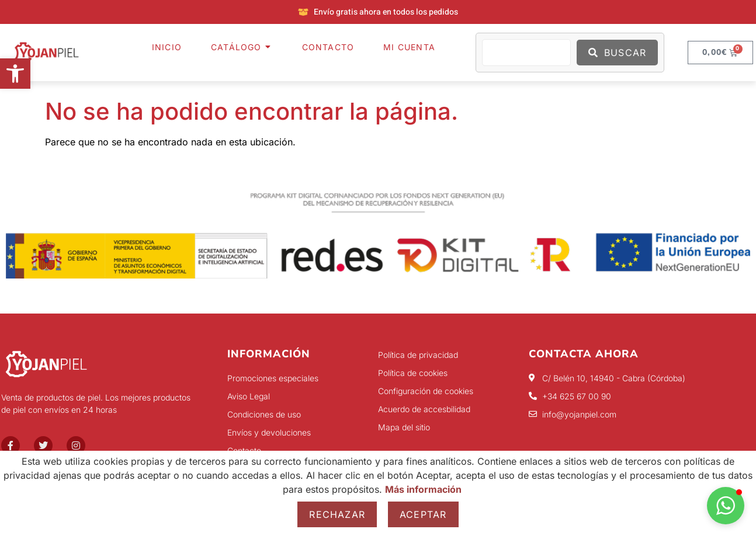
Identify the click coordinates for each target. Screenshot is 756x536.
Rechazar (337, 514)
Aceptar (423, 514)
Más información (423, 489)
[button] (15, 74)
